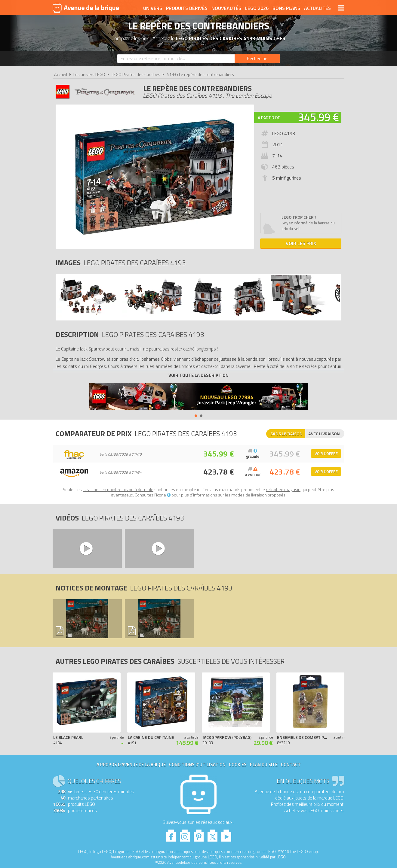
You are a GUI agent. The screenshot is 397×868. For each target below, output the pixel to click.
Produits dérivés (187, 8)
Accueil (61, 74)
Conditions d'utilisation (197, 765)
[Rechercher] (257, 59)
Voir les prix (301, 243)
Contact (291, 765)
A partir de (269, 118)
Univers (153, 8)
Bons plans (286, 8)
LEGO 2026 (257, 8)
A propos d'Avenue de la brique (131, 765)
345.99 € (319, 117)
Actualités (317, 8)
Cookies (238, 765)
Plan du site (264, 765)
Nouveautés (226, 8)
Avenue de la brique (86, 8)
